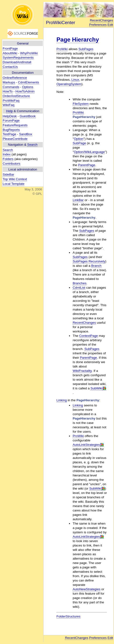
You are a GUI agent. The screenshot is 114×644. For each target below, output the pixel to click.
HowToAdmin (25, 91)
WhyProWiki (29, 53)
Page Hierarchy (78, 40)
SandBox (26, 134)
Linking (61, 400)
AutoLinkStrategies (86, 445)
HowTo (8, 91)
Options (28, 87)
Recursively (97, 261)
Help (9, 111)
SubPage (79, 143)
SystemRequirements (18, 58)
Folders (8, 159)
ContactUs (10, 67)
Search (32, 145)
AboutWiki (10, 53)
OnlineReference (15, 78)
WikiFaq (9, 105)
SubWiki (96, 388)
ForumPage (11, 121)
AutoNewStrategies (87, 589)
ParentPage (87, 165)
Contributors (12, 164)
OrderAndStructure (16, 96)
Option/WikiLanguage (89, 152)
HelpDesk (10, 116)
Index (7, 154)
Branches (79, 283)
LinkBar (78, 200)
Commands (11, 87)
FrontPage (10, 49)
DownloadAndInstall (17, 62)
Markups (9, 82)
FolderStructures (68, 616)
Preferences (98, 25)
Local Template (13, 184)
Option (79, 139)
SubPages (86, 49)
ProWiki (62, 49)
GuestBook (28, 116)
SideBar (8, 174)
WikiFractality (82, 371)
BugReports (11, 130)
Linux (75, 80)
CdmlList (79, 288)
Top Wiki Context (15, 179)
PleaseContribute (15, 139)
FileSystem (81, 104)
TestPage (9, 134)
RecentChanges (102, 20)
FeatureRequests (15, 125)
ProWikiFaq (11, 101)
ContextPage (89, 336)
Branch (96, 266)
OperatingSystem (69, 84)
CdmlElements (29, 82)
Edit (110, 25)
